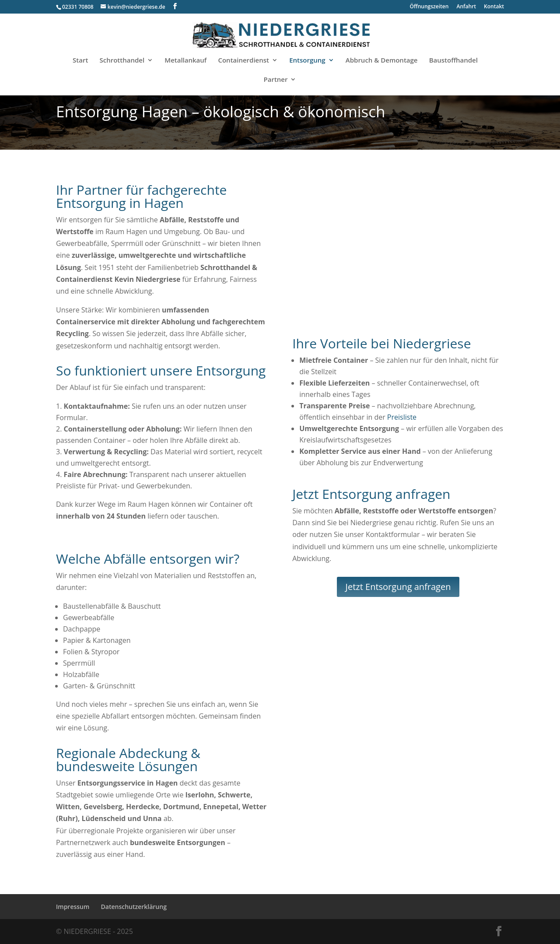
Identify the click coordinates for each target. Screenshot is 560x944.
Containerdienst (243, 61)
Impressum (73, 907)
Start (80, 61)
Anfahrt (466, 7)
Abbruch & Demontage (382, 61)
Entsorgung (307, 61)
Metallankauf (185, 61)
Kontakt (494, 7)
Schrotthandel (122, 61)
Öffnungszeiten (429, 7)
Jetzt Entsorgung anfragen (398, 587)
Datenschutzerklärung (134, 907)
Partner (276, 80)
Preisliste (402, 417)
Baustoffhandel (453, 61)
